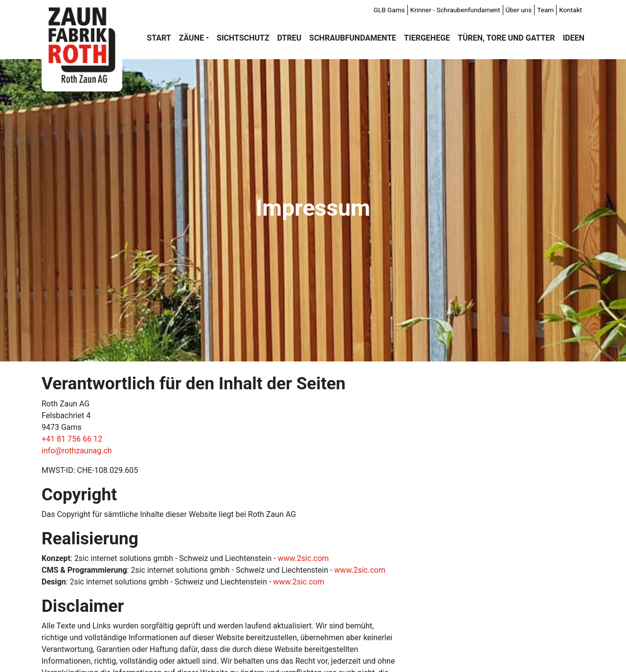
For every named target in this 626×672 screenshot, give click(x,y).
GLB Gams (389, 10)
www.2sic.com (303, 558)
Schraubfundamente (353, 38)
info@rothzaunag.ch (77, 451)
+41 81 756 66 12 (72, 439)
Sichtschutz (243, 38)
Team (545, 10)
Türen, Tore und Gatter (506, 38)
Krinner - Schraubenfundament (455, 10)
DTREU (290, 38)
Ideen (574, 38)
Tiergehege (427, 38)
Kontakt (570, 10)
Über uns (519, 10)
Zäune (191, 38)
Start (159, 38)
